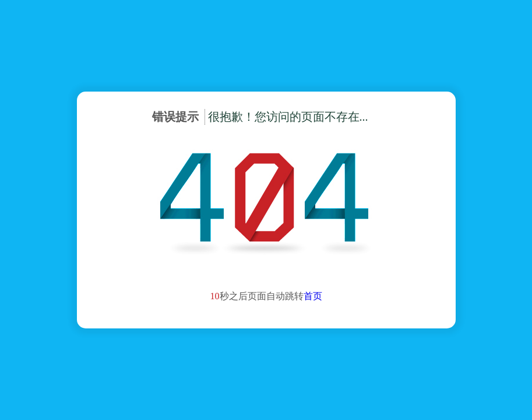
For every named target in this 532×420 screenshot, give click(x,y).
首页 (313, 296)
